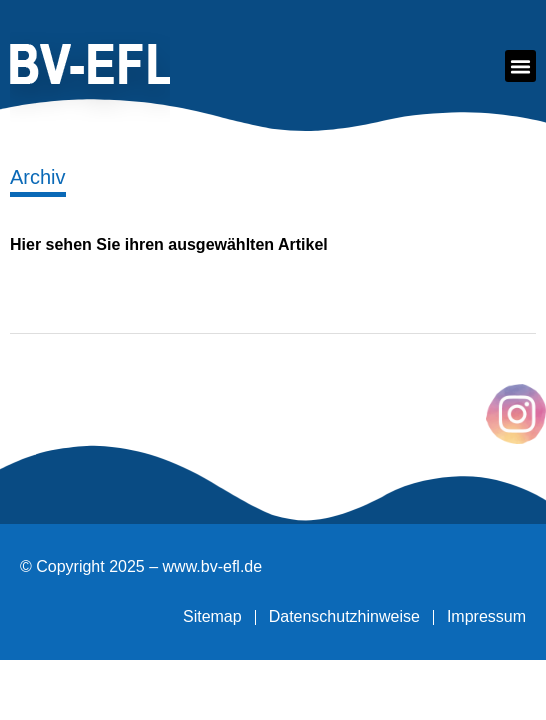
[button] (521, 66)
